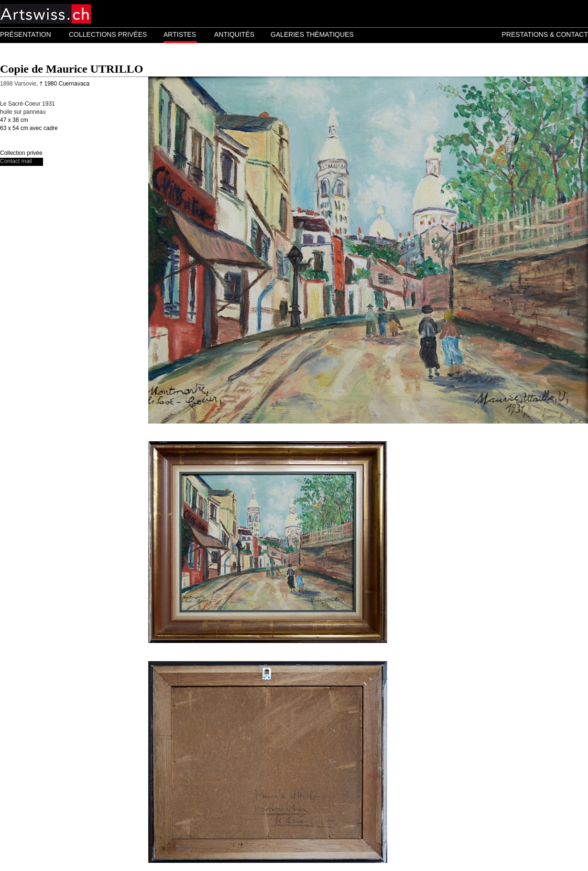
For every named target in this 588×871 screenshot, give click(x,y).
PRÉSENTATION (26, 34)
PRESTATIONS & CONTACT (545, 34)
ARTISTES (180, 34)
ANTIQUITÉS (234, 34)
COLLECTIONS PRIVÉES (108, 34)
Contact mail (16, 161)
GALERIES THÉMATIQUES (312, 34)
